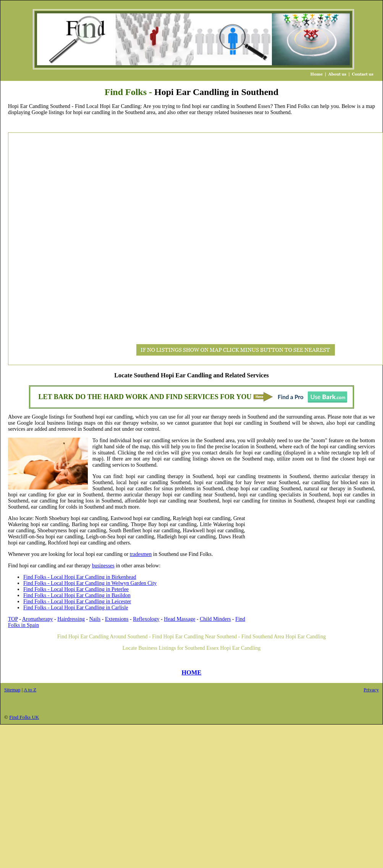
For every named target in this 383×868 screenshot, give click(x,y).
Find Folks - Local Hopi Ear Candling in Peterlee (76, 589)
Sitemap (12, 690)
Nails (95, 619)
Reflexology (146, 619)
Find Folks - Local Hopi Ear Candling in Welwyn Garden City (90, 583)
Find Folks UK (24, 717)
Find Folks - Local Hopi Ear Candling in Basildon (77, 595)
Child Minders (215, 619)
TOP (13, 619)
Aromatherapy (38, 619)
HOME (192, 672)
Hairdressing (71, 619)
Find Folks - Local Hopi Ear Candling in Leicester (77, 601)
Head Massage (179, 619)
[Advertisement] (40, 249)
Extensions (117, 619)
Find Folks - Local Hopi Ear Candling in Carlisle (76, 608)
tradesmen (141, 554)
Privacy (371, 690)
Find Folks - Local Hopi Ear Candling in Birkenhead (80, 577)
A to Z (30, 690)
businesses (103, 566)
